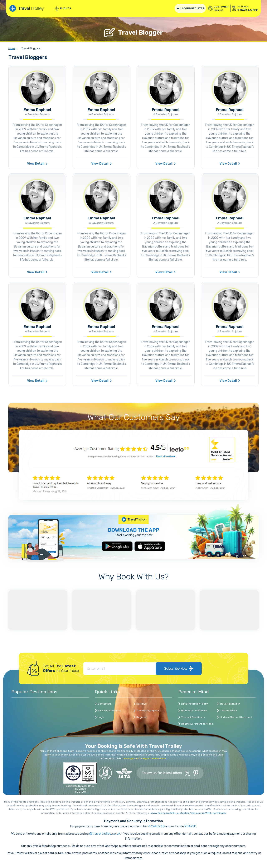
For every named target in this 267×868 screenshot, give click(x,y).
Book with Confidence (194, 710)
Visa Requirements (109, 710)
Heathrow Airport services (197, 724)
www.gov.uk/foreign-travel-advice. (145, 758)
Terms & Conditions (193, 717)
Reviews (142, 704)
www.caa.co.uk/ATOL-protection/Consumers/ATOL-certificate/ (189, 813)
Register (142, 717)
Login (101, 717)
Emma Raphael (37, 110)
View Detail (37, 164)
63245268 (156, 826)
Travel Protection (230, 704)
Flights (63, 8)
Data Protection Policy (195, 704)
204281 (190, 826)
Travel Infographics (148, 710)
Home (12, 48)
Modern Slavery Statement (236, 717)
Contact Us (105, 704)
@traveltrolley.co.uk (105, 834)
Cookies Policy (228, 710)
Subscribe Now (179, 669)
